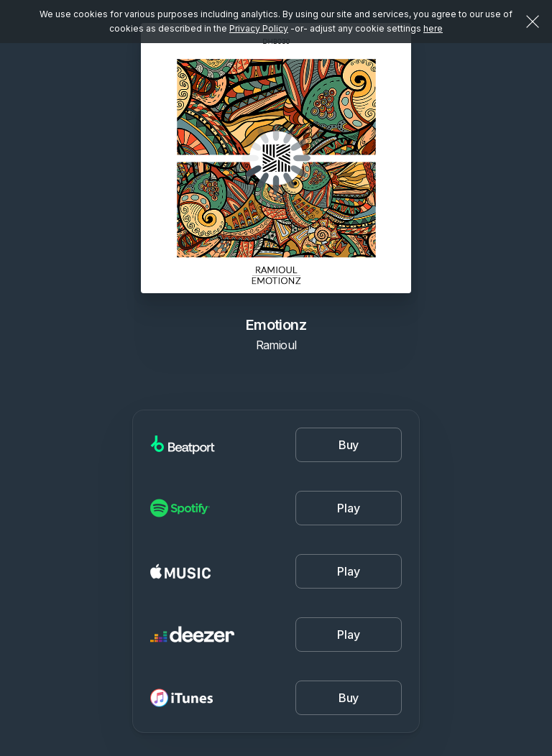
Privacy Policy (259, 28)
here (433, 28)
